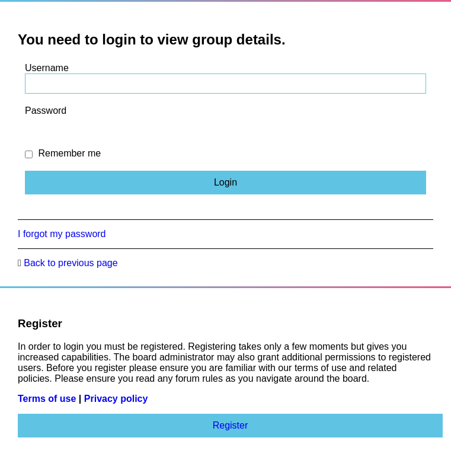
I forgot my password (62, 234)
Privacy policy (116, 399)
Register (231, 425)
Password (46, 111)
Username (47, 68)
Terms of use (47, 399)
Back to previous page (71, 263)
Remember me (63, 153)
